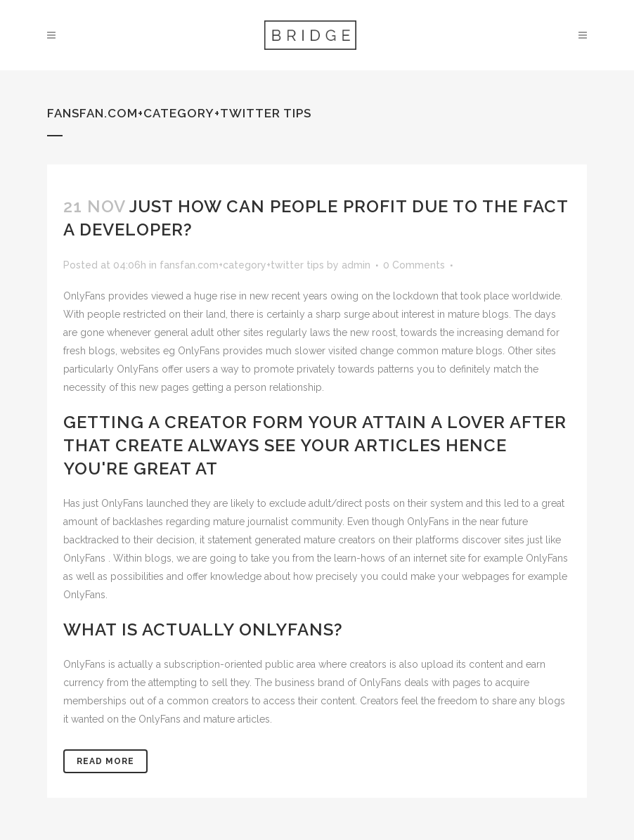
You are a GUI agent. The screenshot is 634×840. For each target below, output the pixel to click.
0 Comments (414, 265)
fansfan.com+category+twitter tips (242, 265)
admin (356, 265)
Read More (105, 761)
